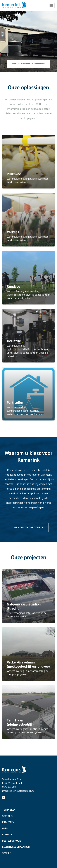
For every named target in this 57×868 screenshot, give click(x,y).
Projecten (8, 822)
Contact (7, 834)
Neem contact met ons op (29, 527)
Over (5, 828)
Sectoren (8, 816)
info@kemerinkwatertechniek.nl (18, 791)
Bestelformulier (12, 841)
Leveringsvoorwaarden (16, 847)
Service (6, 853)
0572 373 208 (9, 787)
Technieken (9, 810)
